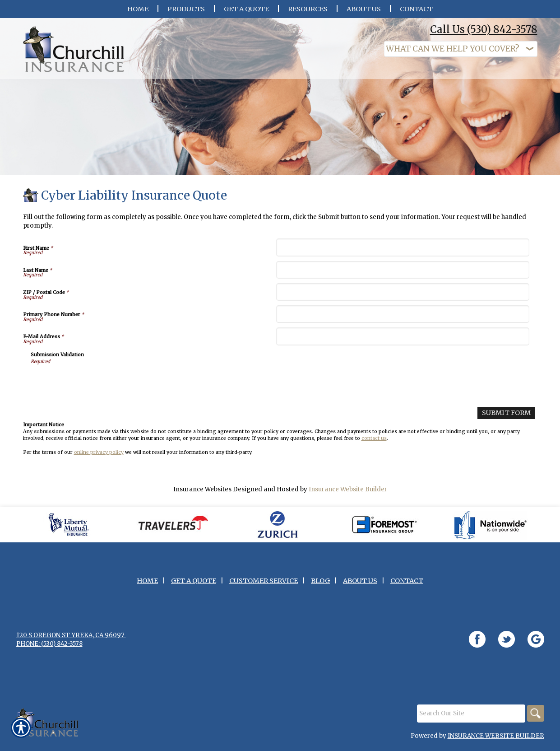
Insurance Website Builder (348, 494)
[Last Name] (403, 275)
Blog (320, 586)
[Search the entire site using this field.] (470, 718)
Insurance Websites (202, 494)
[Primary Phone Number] (403, 320)
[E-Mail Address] (403, 342)
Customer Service (264, 586)
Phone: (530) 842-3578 (49, 649)
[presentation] (99, 388)
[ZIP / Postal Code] (403, 297)
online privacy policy (99, 457)
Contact (407, 586)
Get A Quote (194, 586)
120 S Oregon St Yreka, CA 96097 (71, 640)
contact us (374, 443)
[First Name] (403, 253)
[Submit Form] (508, 418)
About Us (360, 586)
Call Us (484, 29)
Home (147, 586)
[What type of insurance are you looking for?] (461, 49)
